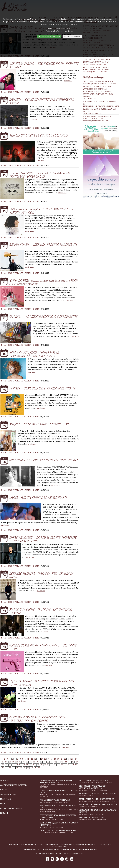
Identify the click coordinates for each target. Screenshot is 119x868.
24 (72, 759)
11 (29, 759)
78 (32, 768)
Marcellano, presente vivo (99, 819)
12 (32, 759)
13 (35, 759)
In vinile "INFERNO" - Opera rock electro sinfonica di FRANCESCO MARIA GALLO (39, 175)
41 (55, 762)
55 (27, 765)
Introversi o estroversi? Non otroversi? (59, 832)
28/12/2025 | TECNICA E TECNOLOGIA (97, 91)
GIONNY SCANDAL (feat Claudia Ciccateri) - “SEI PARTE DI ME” (43, 647)
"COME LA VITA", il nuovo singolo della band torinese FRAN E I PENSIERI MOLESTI (44, 282)
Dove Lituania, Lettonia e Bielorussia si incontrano (101, 69)
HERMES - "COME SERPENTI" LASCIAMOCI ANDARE (43, 388)
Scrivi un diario (8, 794)
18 (52, 759)
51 (13, 765)
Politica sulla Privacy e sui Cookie (59, 31)
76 (24, 768)
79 (35, 768)
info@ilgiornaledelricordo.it (83, 844)
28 (10, 762)
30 (17, 762)
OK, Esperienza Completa (49, 36)
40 (52, 762)
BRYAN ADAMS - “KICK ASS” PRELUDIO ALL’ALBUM (43, 245)
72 (10, 768)
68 (73, 765)
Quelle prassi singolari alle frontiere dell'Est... (59, 793)
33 (27, 762)
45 (69, 762)
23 (69, 759)
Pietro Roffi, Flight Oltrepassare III (99, 800)
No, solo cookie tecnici (72, 36)
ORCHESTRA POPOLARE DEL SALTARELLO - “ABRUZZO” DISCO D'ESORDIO (38, 719)
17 (48, 759)
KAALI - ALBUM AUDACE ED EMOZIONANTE (38, 497)
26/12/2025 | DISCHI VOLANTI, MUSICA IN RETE (101, 106)
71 (6, 768)
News (4, 92)
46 (73, 762)
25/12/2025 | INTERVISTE (92, 113)
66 (66, 765)
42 (59, 762)
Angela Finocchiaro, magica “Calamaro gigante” (97, 117)
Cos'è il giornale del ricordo (14, 785)
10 (26, 759)
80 (39, 768)
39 (48, 762)
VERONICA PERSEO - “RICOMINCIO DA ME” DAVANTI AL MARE (44, 65)
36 (38, 762)
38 (45, 762)
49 (6, 765)
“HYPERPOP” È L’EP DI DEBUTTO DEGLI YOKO (39, 135)
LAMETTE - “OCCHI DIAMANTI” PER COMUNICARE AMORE (42, 101)
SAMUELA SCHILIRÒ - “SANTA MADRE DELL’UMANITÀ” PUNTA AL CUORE (34, 354)
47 (77, 762)
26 (3, 762)
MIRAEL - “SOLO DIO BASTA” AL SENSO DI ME (39, 424)
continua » (68, 81)
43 (62, 762)
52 (17, 765)
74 (17, 768)
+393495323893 (66, 844)
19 (55, 759)
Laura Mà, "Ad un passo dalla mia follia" (99, 806)
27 (6, 762)
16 (45, 759)
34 (31, 762)
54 (24, 765)
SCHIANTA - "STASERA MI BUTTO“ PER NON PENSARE (44, 460)
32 (24, 762)
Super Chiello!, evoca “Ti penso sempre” (99, 795)
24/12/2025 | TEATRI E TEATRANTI (96, 121)
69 (76, 765)
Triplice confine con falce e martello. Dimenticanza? (101, 62)
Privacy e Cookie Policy (11, 808)
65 (62, 765)
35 (34, 762)
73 (13, 768)
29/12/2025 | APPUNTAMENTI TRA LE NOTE (99, 84)
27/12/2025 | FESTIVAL (91, 99)
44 (66, 762)
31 (20, 762)
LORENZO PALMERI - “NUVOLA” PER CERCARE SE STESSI (41, 575)
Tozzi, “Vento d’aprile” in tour (98, 82)
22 (65, 759)
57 (34, 765)
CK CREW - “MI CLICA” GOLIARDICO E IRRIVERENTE (43, 316)
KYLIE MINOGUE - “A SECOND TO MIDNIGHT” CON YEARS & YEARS (42, 683)
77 (28, 768)
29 (13, 762)
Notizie (4, 790)
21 (62, 759)
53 (20, 765)
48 (3, 765)
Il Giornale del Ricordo (16, 844)
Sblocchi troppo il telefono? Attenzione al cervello (98, 88)
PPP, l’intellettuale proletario (59, 801)
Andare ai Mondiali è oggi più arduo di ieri (59, 809)
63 (55, 765)
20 (58, 759)
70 (3, 768)
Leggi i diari (6, 799)
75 (21, 768)
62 (52, 765)
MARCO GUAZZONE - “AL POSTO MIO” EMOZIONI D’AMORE (41, 611)
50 (10, 765)
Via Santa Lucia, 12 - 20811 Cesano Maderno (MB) (43, 844)
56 (31, 765)
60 (45, 765)
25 (76, 759)
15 (42, 759)
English (4, 813)
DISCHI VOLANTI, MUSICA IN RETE (23, 92)
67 (69, 765)
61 (48, 765)
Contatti (4, 780)
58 (38, 765)
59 (41, 765)
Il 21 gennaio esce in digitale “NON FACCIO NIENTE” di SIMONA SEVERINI (41, 211)
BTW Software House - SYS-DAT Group (52, 853)
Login (3, 804)
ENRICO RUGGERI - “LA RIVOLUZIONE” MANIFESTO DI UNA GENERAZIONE (43, 539)
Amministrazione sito (75, 853)
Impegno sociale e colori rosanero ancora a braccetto (59, 784)
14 (39, 759)
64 (59, 765)
